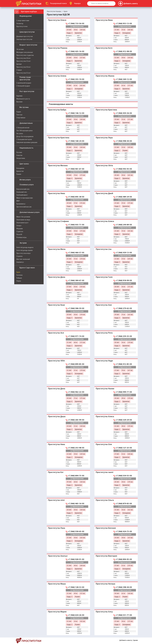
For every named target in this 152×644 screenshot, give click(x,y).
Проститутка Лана (57, 528)
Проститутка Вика (104, 20)
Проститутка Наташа (105, 584)
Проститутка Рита (104, 333)
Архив (136, 640)
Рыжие (19, 174)
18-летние (20, 49)
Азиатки (19, 155)
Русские (19, 152)
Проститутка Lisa (104, 249)
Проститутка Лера (104, 138)
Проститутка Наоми (105, 389)
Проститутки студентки (25, 55)
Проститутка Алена (57, 76)
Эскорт (19, 226)
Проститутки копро (23, 253)
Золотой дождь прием (24, 250)
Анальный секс (22, 192)
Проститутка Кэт (56, 472)
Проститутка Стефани (58, 221)
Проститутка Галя (104, 277)
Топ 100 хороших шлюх (24, 131)
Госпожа (19, 275)
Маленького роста (23, 99)
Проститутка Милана (58, 165)
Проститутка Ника (56, 193)
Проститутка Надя (104, 361)
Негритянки (21, 158)
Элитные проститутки (24, 39)
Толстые (19, 115)
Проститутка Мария (57, 612)
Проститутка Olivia (104, 165)
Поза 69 (19, 235)
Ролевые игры (21, 238)
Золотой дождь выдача (25, 247)
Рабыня (19, 278)
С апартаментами (23, 21)
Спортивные (21, 118)
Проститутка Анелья (58, 556)
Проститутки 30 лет (24, 58)
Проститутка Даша (57, 416)
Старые (19, 70)
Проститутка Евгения (106, 528)
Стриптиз (20, 232)
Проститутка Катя (104, 48)
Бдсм (18, 272)
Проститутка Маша (57, 584)
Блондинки (20, 168)
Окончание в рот (22, 223)
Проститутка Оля (104, 444)
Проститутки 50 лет (24, 67)
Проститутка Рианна (58, 48)
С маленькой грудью (24, 83)
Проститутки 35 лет (24, 61)
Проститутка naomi (104, 472)
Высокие (19, 102)
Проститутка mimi (56, 500)
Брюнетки (20, 171)
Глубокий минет (22, 195)
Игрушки (20, 229)
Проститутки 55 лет (24, 73)
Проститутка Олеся (57, 20)
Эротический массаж (24, 207)
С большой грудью (23, 86)
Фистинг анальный (23, 259)
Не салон (20, 134)
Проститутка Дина (57, 277)
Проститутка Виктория (106, 556)
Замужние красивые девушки (27, 142)
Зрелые (19, 64)
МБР (18, 201)
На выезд (20, 24)
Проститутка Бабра (57, 110)
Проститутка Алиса (105, 221)
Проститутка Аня (104, 305)
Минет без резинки (23, 217)
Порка (19, 281)
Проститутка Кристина (106, 110)
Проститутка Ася (56, 333)
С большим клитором (24, 140)
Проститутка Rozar (56, 305)
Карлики (19, 96)
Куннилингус (21, 204)
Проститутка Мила (57, 249)
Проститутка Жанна (105, 76)
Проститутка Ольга (105, 500)
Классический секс (23, 189)
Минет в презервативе (25, 198)
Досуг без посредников (25, 137)
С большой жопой (23, 128)
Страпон (19, 256)
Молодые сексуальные (25, 52)
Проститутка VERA (56, 361)
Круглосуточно (22, 27)
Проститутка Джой (104, 193)
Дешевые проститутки (25, 37)
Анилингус (20, 262)
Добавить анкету (126, 640)
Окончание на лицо (23, 220)
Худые (19, 112)
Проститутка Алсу (104, 612)
